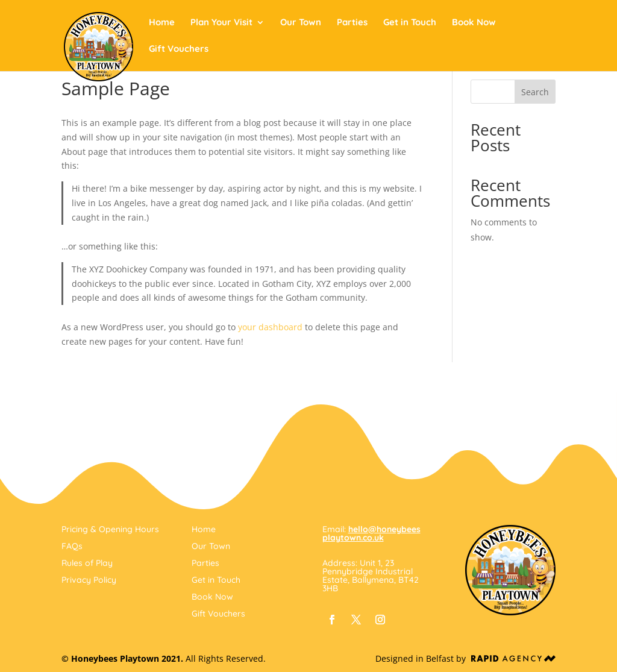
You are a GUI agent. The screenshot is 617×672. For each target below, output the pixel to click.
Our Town (301, 23)
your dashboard (270, 327)
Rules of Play (87, 563)
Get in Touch (410, 23)
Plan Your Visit (221, 23)
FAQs (72, 546)
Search (535, 92)
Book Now (474, 23)
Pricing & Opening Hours (110, 529)
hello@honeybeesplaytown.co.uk (371, 533)
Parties (352, 23)
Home (162, 23)
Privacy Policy (89, 580)
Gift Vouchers (179, 49)
